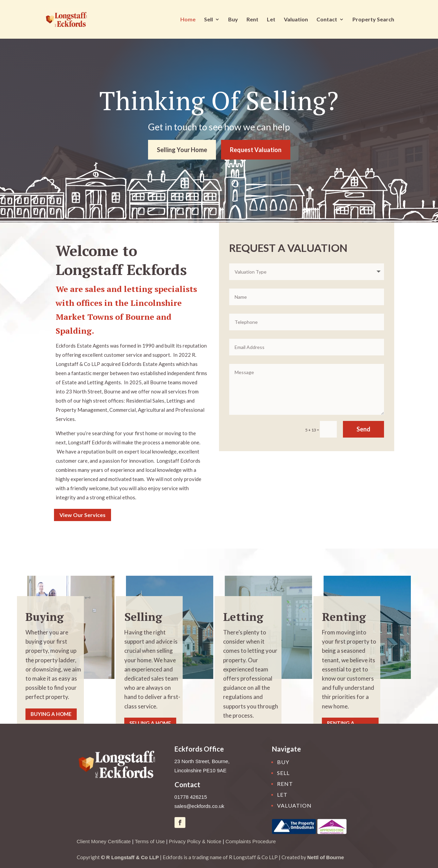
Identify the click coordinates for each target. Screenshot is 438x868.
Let (271, 20)
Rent (252, 20)
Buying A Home (51, 714)
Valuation (296, 20)
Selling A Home (150, 723)
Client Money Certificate (104, 841)
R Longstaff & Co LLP (133, 857)
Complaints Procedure (251, 841)
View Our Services (83, 515)
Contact (327, 20)
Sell (208, 20)
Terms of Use (150, 841)
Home (188, 20)
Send (363, 429)
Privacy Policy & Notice (195, 841)
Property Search (373, 20)
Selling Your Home (182, 150)
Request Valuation (256, 150)
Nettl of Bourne (326, 857)
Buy (233, 20)
